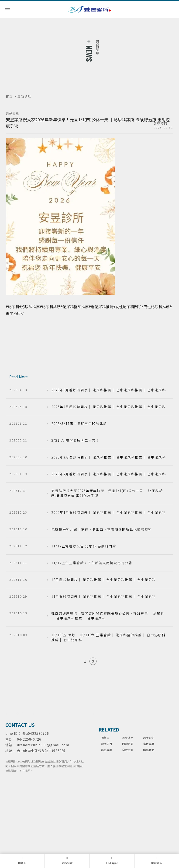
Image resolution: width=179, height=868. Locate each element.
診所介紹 (149, 738)
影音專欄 (107, 750)
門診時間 (128, 744)
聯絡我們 (149, 750)
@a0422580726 (36, 733)
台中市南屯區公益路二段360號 (41, 751)
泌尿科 (10, 713)
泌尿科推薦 (23, 713)
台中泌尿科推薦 (75, 713)
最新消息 (128, 738)
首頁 (9, 96)
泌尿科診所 (39, 713)
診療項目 (107, 744)
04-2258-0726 (29, 739)
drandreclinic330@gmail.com (43, 745)
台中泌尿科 (56, 713)
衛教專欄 (149, 744)
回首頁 (105, 738)
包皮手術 (114, 713)
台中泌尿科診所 (97, 713)
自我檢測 (128, 750)
